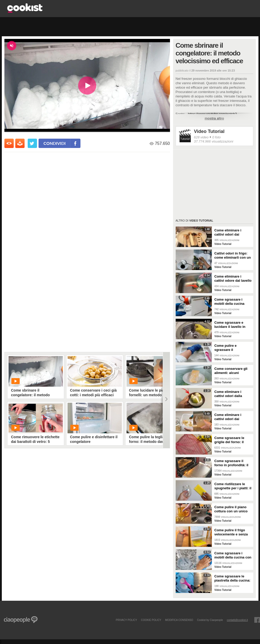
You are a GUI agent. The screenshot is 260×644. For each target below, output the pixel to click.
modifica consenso (179, 620)
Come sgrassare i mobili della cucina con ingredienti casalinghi (233, 555)
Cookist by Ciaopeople (210, 620)
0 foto (216, 137)
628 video (201, 137)
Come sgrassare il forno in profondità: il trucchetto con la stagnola (231, 463)
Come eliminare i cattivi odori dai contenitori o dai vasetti (228, 417)
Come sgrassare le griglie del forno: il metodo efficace (229, 440)
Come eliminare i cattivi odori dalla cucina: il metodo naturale (228, 394)
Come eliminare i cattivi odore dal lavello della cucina (233, 279)
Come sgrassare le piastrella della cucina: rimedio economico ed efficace (232, 578)
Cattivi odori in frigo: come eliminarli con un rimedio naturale (233, 256)
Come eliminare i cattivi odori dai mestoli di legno (228, 232)
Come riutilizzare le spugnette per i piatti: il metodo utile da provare (233, 486)
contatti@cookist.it (237, 620)
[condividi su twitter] (32, 143)
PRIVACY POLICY (126, 620)
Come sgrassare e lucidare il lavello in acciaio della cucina (230, 325)
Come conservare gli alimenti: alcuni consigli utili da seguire (233, 371)
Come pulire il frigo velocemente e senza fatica (231, 532)
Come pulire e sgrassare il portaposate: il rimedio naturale (233, 348)
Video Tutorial (209, 131)
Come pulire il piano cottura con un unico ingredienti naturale (231, 509)
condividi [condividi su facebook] (55, 143)
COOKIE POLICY (151, 620)
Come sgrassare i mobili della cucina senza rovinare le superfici (229, 302)
